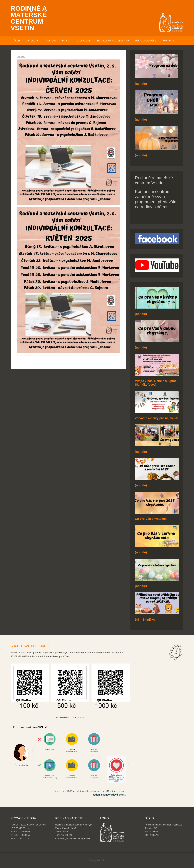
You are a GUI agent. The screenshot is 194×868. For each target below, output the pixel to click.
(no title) (141, 84)
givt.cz (80, 718)
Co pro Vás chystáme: (151, 519)
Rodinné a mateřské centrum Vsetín (29, 18)
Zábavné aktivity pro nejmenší (157, 418)
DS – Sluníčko (145, 620)
